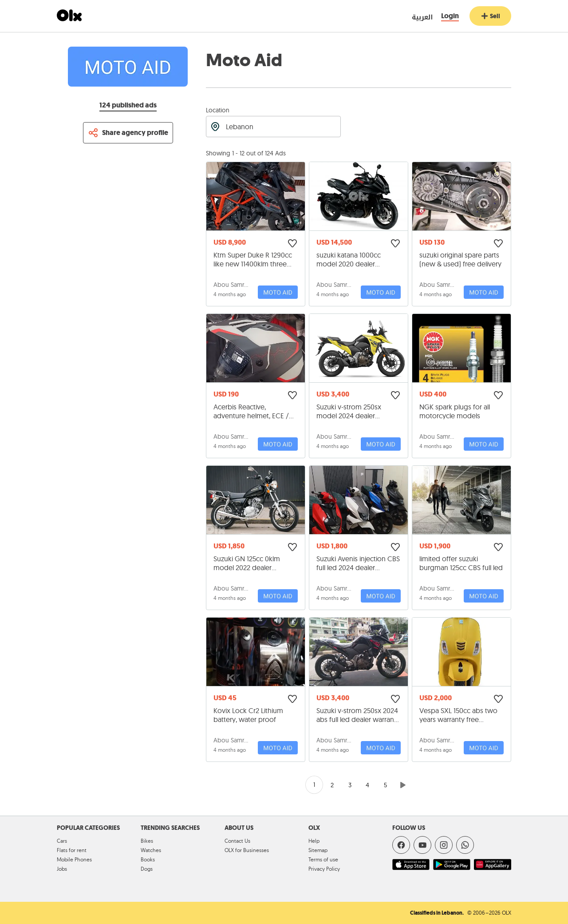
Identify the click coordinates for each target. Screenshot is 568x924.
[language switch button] (414, 16)
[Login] (450, 16)
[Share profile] (128, 133)
